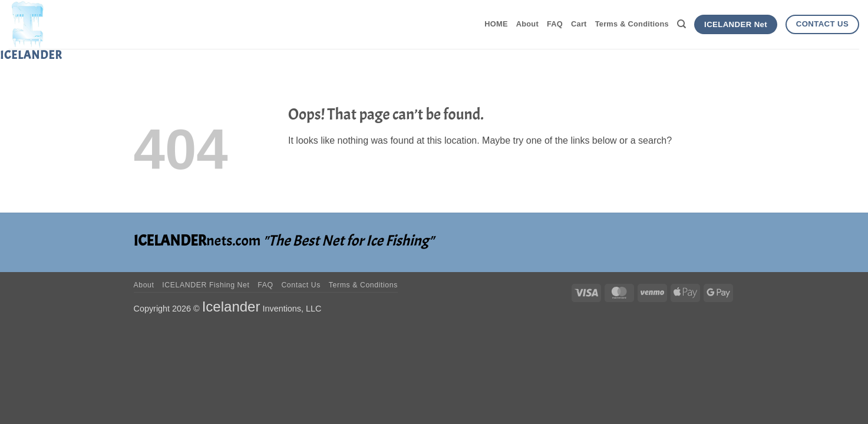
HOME (496, 24)
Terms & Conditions (632, 24)
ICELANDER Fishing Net (206, 285)
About (527, 24)
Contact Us (301, 285)
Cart (579, 24)
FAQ (555, 24)
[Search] (681, 24)
